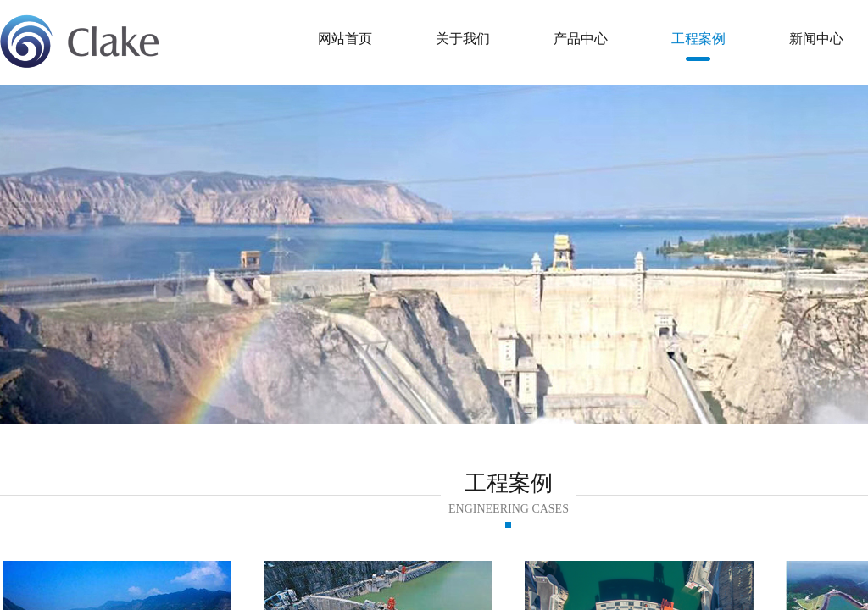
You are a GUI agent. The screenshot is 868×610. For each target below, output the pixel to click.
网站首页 (345, 39)
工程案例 (698, 39)
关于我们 (463, 39)
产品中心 (581, 39)
